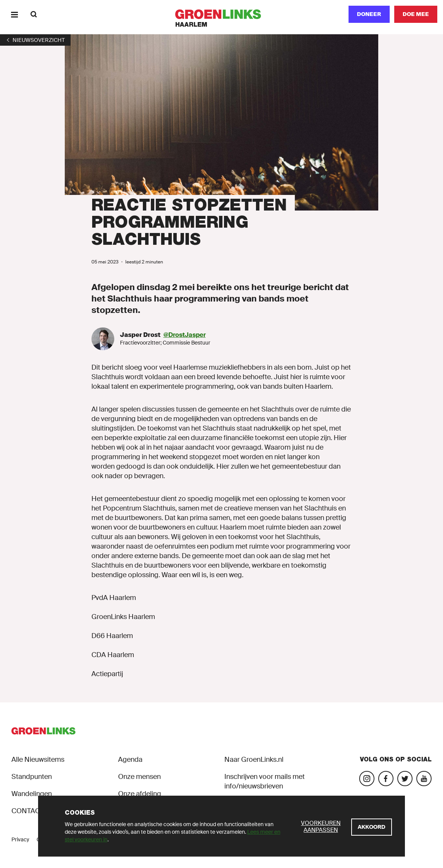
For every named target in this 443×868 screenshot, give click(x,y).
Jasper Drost (141, 335)
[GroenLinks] (221, 14)
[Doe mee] (416, 14)
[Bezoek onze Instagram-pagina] (367, 779)
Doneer (369, 14)
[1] (35, 40)
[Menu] (14, 14)
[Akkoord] (372, 827)
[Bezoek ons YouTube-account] (424, 779)
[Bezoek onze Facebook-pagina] (386, 779)
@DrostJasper (185, 335)
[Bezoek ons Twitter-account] (405, 779)
